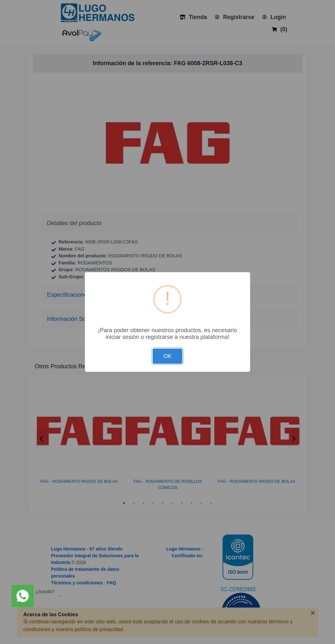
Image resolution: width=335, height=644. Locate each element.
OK (168, 356)
